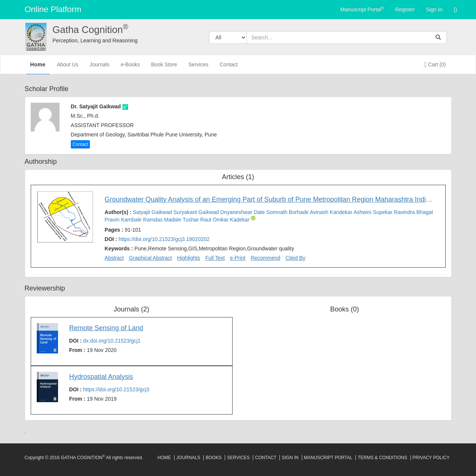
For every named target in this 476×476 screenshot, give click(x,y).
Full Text (215, 258)
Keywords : (199, 248)
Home (38, 67)
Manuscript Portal (362, 9)
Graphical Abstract (151, 258)
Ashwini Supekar (374, 212)
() (455, 9)
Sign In (434, 9)
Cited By (295, 258)
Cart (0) (435, 64)
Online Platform (53, 9)
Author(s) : (269, 216)
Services (198, 68)
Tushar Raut (198, 220)
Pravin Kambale (124, 220)
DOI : (157, 239)
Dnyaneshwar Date (243, 212)
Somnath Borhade (288, 212)
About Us (68, 68)
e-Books (130, 68)
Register (405, 9)
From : (93, 350)
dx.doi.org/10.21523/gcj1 (112, 341)
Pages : (123, 230)
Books (214, 458)
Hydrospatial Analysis (101, 377)
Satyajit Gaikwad (153, 212)
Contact (228, 68)
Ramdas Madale (163, 220)
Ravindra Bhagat (413, 212)
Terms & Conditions (382, 458)
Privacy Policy (431, 458)
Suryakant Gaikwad (197, 212)
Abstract (114, 258)
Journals (99, 68)
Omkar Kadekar (232, 220)
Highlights (189, 258)
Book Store (164, 68)
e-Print (238, 258)
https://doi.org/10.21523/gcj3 (116, 389)
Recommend (265, 258)
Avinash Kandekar (332, 212)
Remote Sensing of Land (106, 328)
